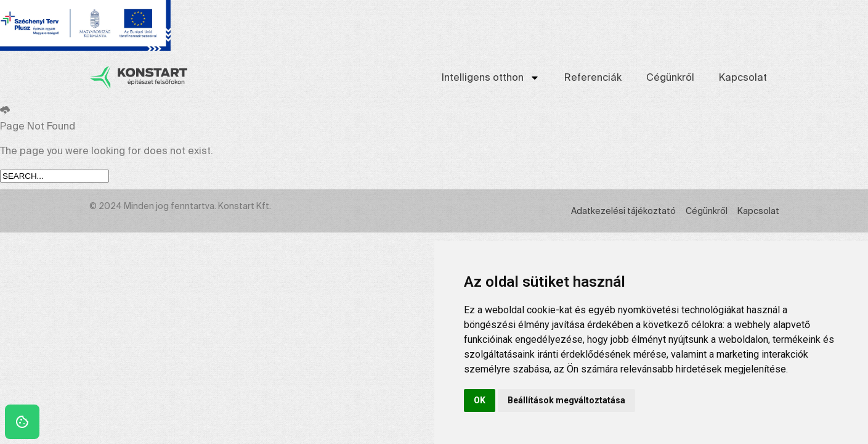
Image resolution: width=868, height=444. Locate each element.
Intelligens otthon (491, 78)
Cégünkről (670, 77)
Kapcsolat (743, 77)
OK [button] (480, 400)
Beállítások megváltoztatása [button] (566, 400)
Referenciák (593, 77)
